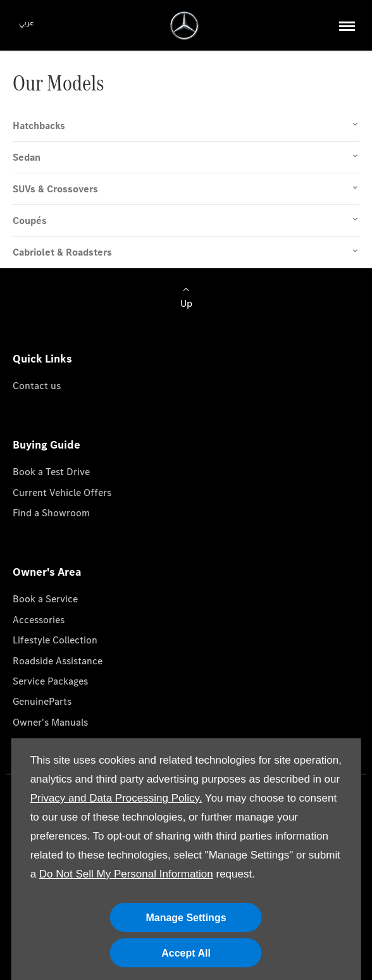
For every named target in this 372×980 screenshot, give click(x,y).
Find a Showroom (51, 513)
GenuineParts (42, 701)
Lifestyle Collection (55, 640)
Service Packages (50, 681)
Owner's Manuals (50, 722)
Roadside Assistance (58, 661)
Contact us (37, 386)
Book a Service (45, 599)
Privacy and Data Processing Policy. (116, 798)
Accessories (39, 620)
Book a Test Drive (51, 472)
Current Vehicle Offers (62, 493)
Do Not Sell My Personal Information (126, 874)
